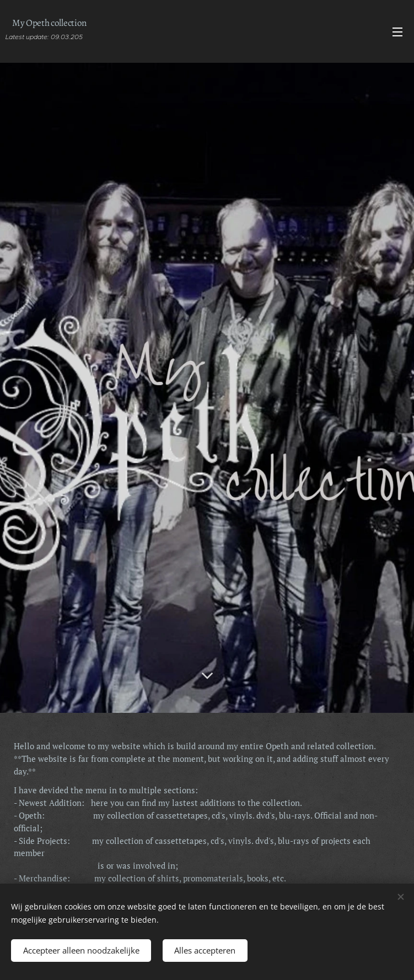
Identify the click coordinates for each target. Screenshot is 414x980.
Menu (397, 32)
